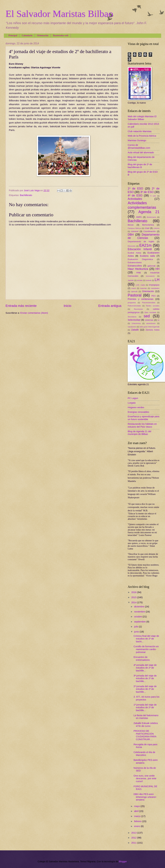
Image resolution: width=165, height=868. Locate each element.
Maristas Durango (137, 140)
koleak (148, 280)
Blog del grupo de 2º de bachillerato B (140, 166)
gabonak (152, 266)
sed (147, 316)
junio (137, 632)
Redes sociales (153, 306)
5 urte (153, 196)
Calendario (27, 35)
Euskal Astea (134, 253)
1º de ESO (135, 189)
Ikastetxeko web (61, 35)
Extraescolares (135, 262)
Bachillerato (26, 195)
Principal (13, 35)
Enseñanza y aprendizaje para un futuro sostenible (144, 418)
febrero (138, 821)
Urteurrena (136, 323)
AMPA (139, 217)
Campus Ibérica (134, 228)
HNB (139, 273)
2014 (134, 602)
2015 (134, 597)
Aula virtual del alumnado (141, 152)
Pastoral (135, 295)
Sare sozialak (150, 312)
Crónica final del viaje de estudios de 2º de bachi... (146, 639)
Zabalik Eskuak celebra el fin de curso (146, 725)
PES (154, 296)
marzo (138, 816)
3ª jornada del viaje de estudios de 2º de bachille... (145, 678)
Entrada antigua (110, 306)
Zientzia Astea (153, 330)
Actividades (135, 199)
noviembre (140, 612)
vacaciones (151, 323)
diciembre (139, 607)
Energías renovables (138, 412)
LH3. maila (140, 285)
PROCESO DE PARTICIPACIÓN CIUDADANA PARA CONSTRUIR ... (145, 735)
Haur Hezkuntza (138, 269)
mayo (137, 806)
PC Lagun (133, 398)
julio (136, 627)
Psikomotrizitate (134, 306)
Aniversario (151, 217)
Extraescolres (135, 266)
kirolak (140, 280)
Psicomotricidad (149, 302)
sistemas (149, 320)
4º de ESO (135, 196)
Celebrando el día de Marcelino (144, 754)
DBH (131, 235)
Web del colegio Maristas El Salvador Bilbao (142, 118)
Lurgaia (132, 403)
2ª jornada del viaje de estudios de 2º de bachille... (145, 689)
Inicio (67, 306)
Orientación (43, 35)
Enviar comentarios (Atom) (34, 313)
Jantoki (131, 280)
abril (137, 811)
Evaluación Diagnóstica (140, 259)
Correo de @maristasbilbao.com (139, 146)
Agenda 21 (149, 212)
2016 (134, 592)
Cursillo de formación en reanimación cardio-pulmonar (146, 649)
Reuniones (138, 309)
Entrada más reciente (21, 306)
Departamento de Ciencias (144, 236)
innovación (150, 276)
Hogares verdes (136, 407)
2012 (134, 838)
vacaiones (132, 327)
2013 (134, 833)
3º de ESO (147, 192)
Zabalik (135, 330)
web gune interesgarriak (149, 327)
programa (132, 302)
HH (157, 269)
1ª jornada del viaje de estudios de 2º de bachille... (145, 708)
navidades (155, 288)
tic (158, 320)
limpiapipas (154, 285)
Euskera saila (147, 256)
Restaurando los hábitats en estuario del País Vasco (142, 425)
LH (157, 280)
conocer (135, 231)
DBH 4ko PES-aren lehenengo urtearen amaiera (145, 797)
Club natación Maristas (140, 131)
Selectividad (134, 320)
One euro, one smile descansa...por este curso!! (145, 778)
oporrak (134, 291)
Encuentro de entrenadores (142, 659)
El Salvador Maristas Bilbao (59, 14)
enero (137, 826)
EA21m (145, 245)
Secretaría (132, 317)
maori (134, 288)
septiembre (140, 622)
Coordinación (150, 231)
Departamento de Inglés (141, 241)
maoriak (143, 288)
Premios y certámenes (141, 299)
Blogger (123, 861)
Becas (131, 225)
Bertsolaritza (148, 225)
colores (156, 228)
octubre (138, 617)
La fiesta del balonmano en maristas (146, 717)
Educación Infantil (140, 249)
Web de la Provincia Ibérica (142, 136)
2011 (134, 843)
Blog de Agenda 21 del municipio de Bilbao (139, 433)
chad (147, 228)
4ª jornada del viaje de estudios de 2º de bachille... (145, 668)
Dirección (132, 246)
